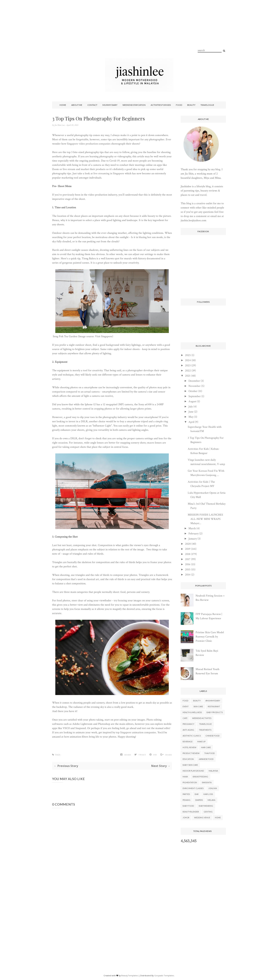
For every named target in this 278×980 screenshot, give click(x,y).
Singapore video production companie (88, 144)
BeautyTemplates (130, 975)
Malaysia (213, 771)
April (191, 422)
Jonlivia (213, 788)
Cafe (185, 718)
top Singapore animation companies (136, 732)
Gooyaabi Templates (164, 975)
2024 (188, 360)
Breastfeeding (200, 777)
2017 (188, 559)
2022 (188, 371)
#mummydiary (213, 701)
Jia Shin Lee (60, 125)
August (192, 401)
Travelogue (207, 105)
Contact (92, 105)
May (191, 417)
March (192, 528)
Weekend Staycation (134, 105)
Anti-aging (188, 730)
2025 (188, 355)
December (194, 381)
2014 (188, 575)
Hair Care (206, 747)
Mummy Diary (110, 105)
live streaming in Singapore (109, 173)
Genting (208, 812)
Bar (197, 794)
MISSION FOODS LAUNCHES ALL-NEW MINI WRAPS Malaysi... (205, 519)
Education (188, 759)
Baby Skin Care (190, 765)
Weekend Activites (202, 718)
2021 (188, 376)
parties (186, 794)
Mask (185, 777)
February (194, 534)
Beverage (188, 742)
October (193, 391)
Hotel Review (189, 747)
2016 (188, 564)
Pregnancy (188, 724)
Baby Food (188, 806)
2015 (188, 570)
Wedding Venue (202, 817)
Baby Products (215, 712)
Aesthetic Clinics (192, 736)
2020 (188, 544)
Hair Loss (208, 794)
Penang (187, 800)
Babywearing (206, 806)
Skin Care (198, 706)
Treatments (205, 730)
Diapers (199, 800)
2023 (188, 365)
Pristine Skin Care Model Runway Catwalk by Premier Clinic (210, 637)
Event (186, 706)
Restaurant (214, 706)
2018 (188, 554)
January (193, 539)
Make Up (201, 742)
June (191, 412)
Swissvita (207, 782)
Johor (186, 817)
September (195, 396)
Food (179, 105)
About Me (77, 105)
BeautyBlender (191, 812)
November (194, 386)
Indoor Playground (193, 771)
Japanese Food (206, 759)
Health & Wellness (192, 712)
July (191, 407)
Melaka (211, 800)
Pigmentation (190, 782)
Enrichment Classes (193, 788)
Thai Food (209, 753)
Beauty (191, 105)
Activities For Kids (161, 105)
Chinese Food (212, 736)
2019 (188, 549)
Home (63, 105)
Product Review (191, 753)
